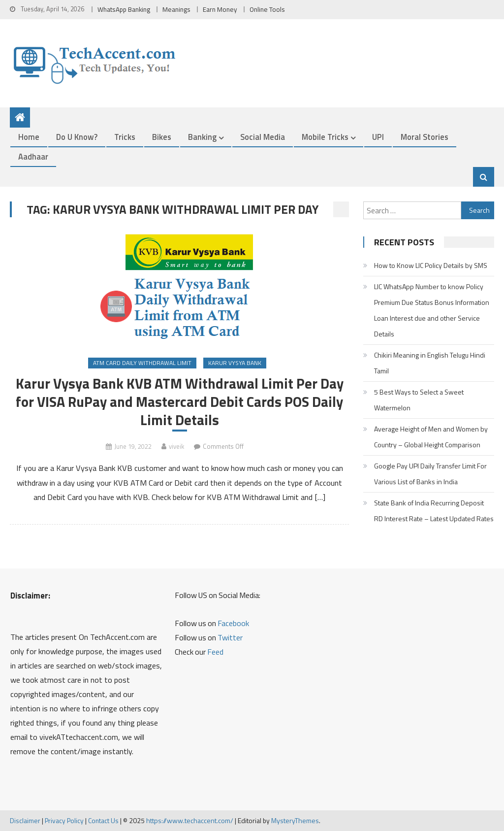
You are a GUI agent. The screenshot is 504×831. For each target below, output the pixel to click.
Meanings (176, 9)
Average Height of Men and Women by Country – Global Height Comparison (431, 437)
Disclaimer (25, 820)
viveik (176, 446)
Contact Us (103, 820)
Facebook (233, 623)
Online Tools (267, 9)
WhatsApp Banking (124, 9)
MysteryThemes (295, 820)
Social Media (263, 137)
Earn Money (220, 9)
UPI (378, 137)
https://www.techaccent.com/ (190, 820)
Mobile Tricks (325, 137)
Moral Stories (425, 137)
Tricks (125, 137)
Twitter (230, 637)
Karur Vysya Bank (235, 363)
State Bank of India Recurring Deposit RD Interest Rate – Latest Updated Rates (434, 511)
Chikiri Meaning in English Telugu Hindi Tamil (430, 363)
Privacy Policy (64, 820)
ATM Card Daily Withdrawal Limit (142, 363)
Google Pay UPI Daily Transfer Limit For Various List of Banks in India (430, 474)
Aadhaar (33, 156)
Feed (215, 652)
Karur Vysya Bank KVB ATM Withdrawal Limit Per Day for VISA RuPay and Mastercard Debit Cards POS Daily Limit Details (180, 402)
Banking (202, 137)
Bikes (162, 137)
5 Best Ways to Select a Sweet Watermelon (419, 400)
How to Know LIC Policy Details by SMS (431, 265)
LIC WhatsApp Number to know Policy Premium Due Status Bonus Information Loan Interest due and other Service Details (432, 310)
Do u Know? (77, 137)
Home (29, 137)
